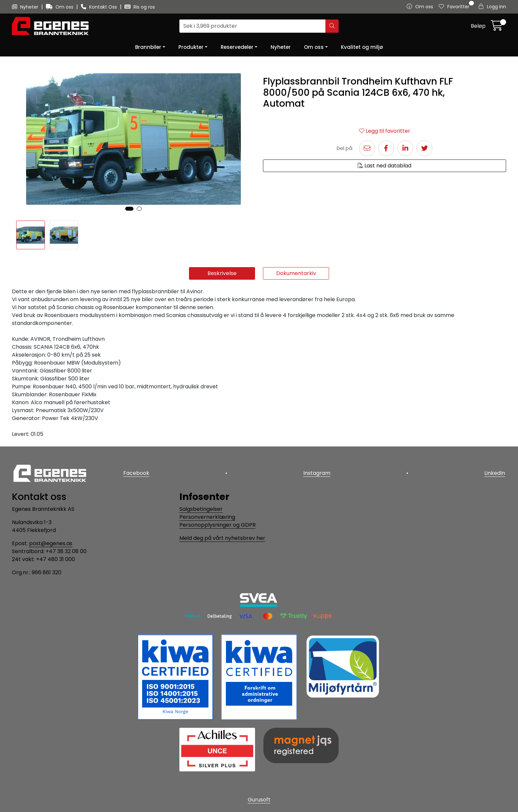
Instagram (317, 472)
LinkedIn (496, 472)
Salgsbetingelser (201, 509)
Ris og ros (140, 7)
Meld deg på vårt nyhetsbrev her (222, 538)
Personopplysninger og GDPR (218, 525)
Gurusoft (259, 800)
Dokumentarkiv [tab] (296, 273)
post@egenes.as (51, 543)
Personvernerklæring (207, 517)
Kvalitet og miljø (362, 47)
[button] (129, 209)
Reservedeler (237, 47)
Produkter (191, 47)
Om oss (60, 7)
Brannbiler (148, 47)
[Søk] (253, 26)
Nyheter (26, 7)
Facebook (135, 472)
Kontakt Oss (100, 7)
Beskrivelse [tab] (222, 273)
